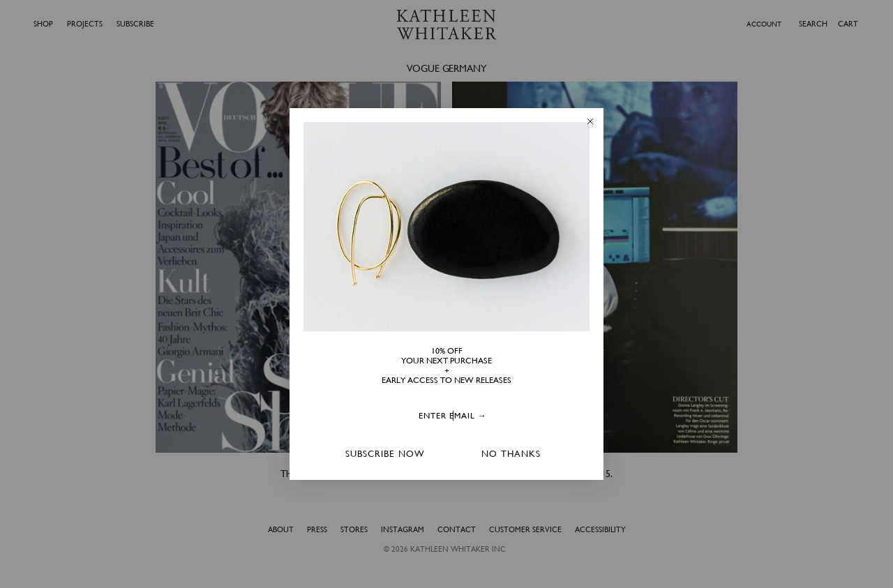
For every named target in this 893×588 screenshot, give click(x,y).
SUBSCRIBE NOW (385, 454)
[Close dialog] (590, 121)
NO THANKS (511, 454)
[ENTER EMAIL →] (453, 417)
